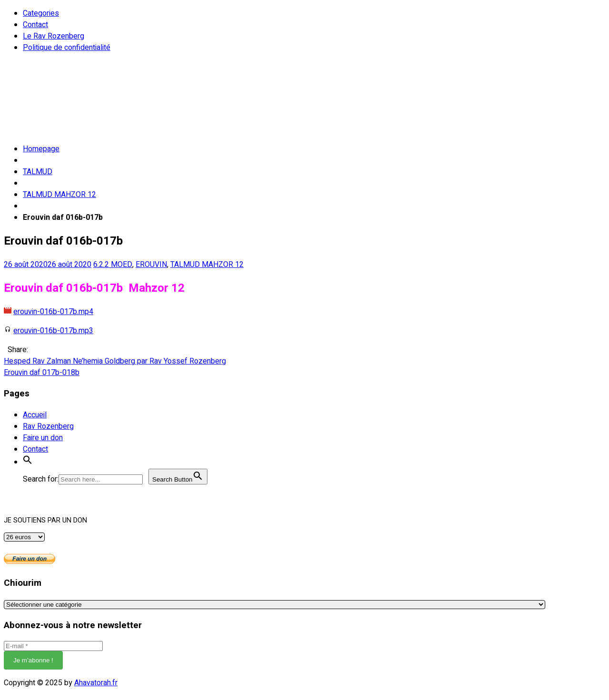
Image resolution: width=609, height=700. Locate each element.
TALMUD (38, 172)
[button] (28, 462)
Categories (41, 13)
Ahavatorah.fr (96, 683)
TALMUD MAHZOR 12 (59, 195)
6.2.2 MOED (113, 265)
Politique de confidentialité (67, 48)
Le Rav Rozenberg (54, 36)
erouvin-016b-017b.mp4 (53, 312)
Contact (35, 25)
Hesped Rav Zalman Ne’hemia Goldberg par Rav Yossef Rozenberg (115, 361)
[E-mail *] (53, 646)
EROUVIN (151, 265)
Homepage (41, 149)
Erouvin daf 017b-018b (42, 373)
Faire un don (43, 438)
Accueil (35, 415)
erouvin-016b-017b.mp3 (53, 331)
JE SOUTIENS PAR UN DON (45, 520)
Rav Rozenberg (48, 426)
